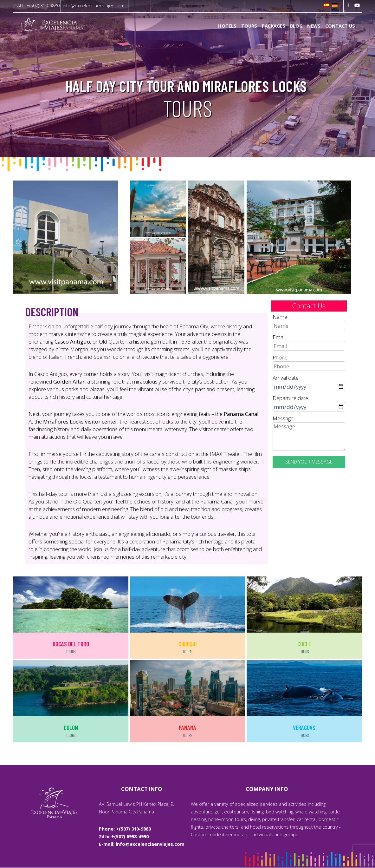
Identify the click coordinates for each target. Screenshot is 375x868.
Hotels (227, 26)
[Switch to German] (335, 5)
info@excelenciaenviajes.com (94, 6)
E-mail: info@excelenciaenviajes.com (142, 844)
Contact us (340, 26)
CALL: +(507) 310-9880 (37, 6)
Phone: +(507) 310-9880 (125, 829)
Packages (274, 26)
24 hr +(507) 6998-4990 (124, 836)
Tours (249, 26)
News (314, 26)
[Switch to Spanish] (327, 5)
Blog (296, 26)
